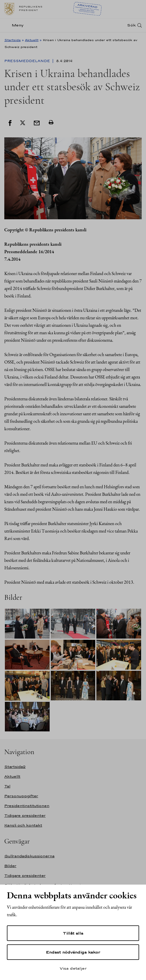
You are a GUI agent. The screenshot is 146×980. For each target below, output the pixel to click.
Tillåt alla (73, 933)
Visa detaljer (73, 968)
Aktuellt (32, 40)
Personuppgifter (21, 796)
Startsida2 (15, 767)
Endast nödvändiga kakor (73, 952)
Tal (7, 786)
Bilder (10, 866)
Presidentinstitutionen (27, 806)
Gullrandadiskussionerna (29, 856)
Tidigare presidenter (25, 815)
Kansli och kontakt (23, 825)
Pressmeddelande (28, 61)
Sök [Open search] (131, 25)
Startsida (12, 40)
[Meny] (16, 25)
